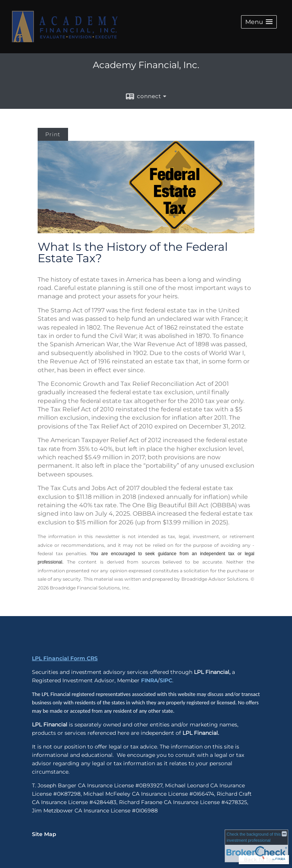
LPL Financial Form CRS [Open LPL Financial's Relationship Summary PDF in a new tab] (65, 658)
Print (53, 134)
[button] (259, 22)
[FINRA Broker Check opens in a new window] (256, 846)
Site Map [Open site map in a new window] (44, 834)
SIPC (166, 680)
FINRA (149, 680)
